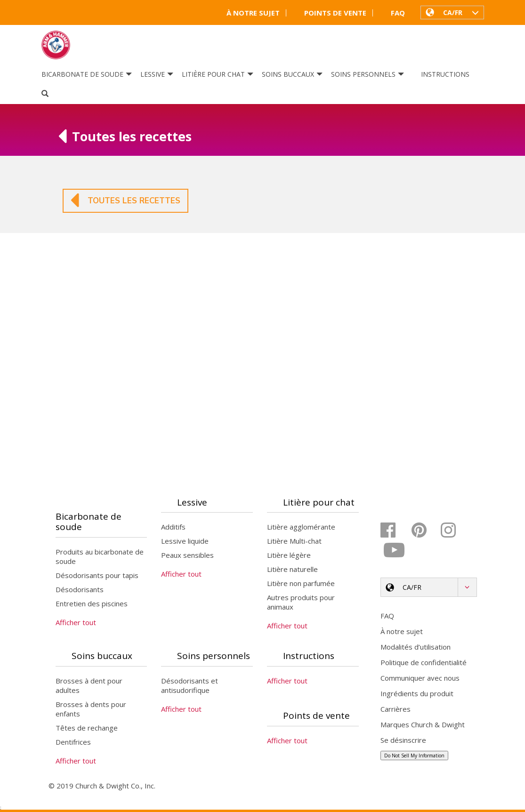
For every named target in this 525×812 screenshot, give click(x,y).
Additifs (173, 528)
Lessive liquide (185, 542)
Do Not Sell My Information (414, 756)
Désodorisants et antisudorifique (190, 686)
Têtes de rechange (87, 729)
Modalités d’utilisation (416, 647)
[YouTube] (395, 551)
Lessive (157, 75)
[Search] (45, 94)
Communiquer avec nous (420, 678)
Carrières (396, 709)
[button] (452, 12)
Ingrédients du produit (417, 694)
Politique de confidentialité (424, 663)
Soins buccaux (292, 75)
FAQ (392, 13)
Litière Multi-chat (294, 542)
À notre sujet (247, 13)
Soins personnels (367, 75)
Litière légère (289, 556)
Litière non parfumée (301, 584)
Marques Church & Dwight (423, 725)
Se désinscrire (403, 740)
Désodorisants (80, 590)
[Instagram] (455, 531)
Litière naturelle (292, 570)
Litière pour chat (218, 75)
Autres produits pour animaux (301, 603)
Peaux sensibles (187, 556)
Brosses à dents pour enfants (91, 710)
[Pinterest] (425, 531)
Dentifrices (73, 743)
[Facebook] (395, 531)
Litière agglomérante (301, 528)
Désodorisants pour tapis (97, 576)
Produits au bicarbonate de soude (100, 557)
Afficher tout (76, 623)
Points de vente (329, 13)
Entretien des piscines (92, 604)
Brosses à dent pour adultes (89, 686)
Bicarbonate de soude (87, 75)
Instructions (445, 75)
